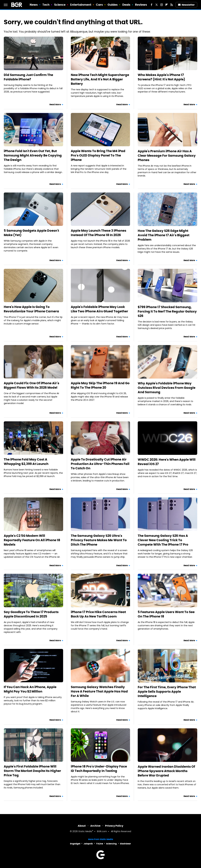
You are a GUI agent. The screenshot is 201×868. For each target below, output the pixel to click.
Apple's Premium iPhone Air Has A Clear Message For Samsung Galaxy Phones (167, 156)
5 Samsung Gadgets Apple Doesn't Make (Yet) (31, 233)
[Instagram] (162, 5)
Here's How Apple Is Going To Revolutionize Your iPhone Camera (31, 309)
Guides (113, 5)
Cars (99, 5)
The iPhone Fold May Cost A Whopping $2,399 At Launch (26, 462)
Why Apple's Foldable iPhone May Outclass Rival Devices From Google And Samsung (167, 388)
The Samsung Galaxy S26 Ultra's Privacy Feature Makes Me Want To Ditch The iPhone (99, 540)
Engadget (75, 844)
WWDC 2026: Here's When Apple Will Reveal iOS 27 (167, 462)
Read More (55, 105)
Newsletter (186, 5)
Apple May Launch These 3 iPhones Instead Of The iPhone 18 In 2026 (99, 233)
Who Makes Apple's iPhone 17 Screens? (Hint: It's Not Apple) (161, 77)
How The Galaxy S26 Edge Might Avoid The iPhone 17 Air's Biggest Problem (164, 235)
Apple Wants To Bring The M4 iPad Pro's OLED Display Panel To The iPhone (98, 155)
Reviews (141, 5)
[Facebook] (152, 5)
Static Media (85, 832)
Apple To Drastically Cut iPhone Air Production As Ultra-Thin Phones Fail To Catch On (100, 464)
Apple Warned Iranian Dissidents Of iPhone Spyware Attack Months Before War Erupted (166, 771)
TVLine (100, 844)
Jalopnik (88, 844)
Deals (126, 5)
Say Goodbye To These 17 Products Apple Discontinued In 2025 (31, 614)
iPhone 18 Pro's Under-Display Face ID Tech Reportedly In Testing (99, 769)
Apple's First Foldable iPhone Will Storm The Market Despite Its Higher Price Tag (32, 771)
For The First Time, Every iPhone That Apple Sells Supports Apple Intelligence (167, 692)
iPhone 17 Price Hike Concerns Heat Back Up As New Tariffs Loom (98, 614)
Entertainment (81, 5)
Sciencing (111, 844)
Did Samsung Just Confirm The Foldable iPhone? (28, 77)
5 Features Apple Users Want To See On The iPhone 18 (166, 614)
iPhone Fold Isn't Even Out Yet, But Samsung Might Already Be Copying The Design (33, 155)
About (82, 826)
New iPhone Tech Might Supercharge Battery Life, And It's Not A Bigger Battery (100, 79)
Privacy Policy (114, 826)
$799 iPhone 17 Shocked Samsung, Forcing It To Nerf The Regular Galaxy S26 (167, 311)
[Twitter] (157, 5)
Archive (95, 826)
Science (60, 5)
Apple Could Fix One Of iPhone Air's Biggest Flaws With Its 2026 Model (31, 385)
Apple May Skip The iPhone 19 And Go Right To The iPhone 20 (100, 385)
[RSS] (172, 5)
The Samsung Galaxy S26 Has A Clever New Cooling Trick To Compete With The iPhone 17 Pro (163, 540)
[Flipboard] (167, 5)
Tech (46, 5)
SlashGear (125, 844)
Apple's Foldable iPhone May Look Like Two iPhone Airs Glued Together (99, 309)
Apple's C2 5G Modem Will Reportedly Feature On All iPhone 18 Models (32, 540)
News (34, 5)
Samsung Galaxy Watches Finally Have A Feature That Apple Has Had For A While (99, 691)
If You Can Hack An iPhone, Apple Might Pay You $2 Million (30, 689)
